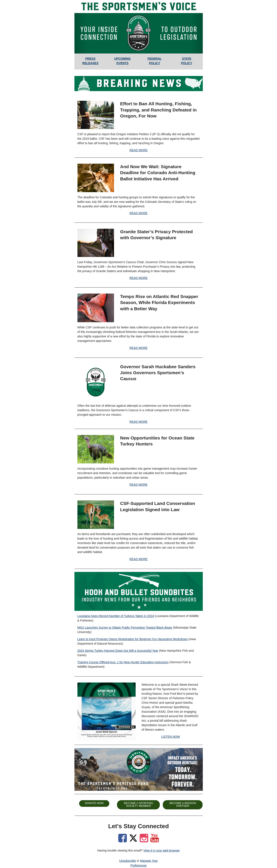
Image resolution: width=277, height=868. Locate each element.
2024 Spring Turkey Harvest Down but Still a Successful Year (118, 651)
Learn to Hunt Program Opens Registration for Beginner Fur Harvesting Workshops (133, 639)
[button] (94, 803)
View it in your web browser (161, 850)
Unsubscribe (127, 861)
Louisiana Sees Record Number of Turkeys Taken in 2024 (116, 616)
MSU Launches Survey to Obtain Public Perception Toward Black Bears (125, 628)
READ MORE (138, 150)
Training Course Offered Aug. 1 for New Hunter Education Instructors (123, 662)
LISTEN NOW (171, 737)
